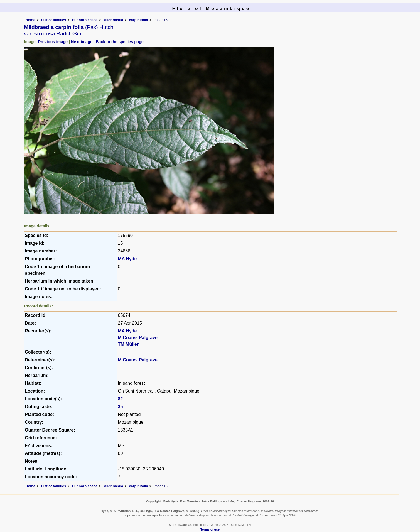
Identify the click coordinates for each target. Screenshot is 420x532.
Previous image (53, 42)
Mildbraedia (113, 20)
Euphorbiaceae (85, 20)
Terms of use (210, 529)
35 (121, 407)
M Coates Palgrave (138, 338)
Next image (82, 42)
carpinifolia (138, 20)
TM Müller (128, 344)
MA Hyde (127, 259)
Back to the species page (120, 42)
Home (30, 20)
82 (121, 399)
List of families (54, 20)
